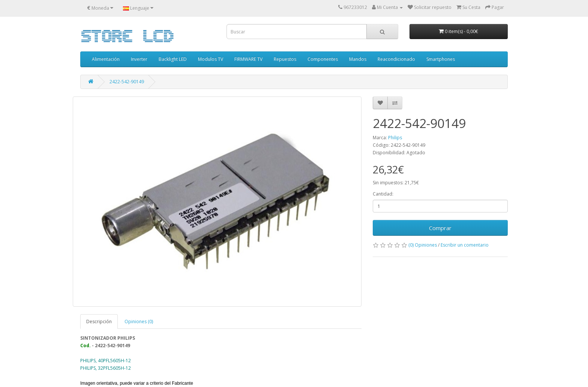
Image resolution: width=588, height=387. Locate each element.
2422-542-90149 (127, 82)
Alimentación (106, 59)
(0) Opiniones (423, 245)
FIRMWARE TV (248, 59)
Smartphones (441, 59)
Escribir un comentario (465, 245)
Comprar (440, 228)
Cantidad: (383, 194)
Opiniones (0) (139, 321)
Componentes (323, 59)
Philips (395, 138)
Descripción (99, 321)
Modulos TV (211, 59)
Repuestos (285, 59)
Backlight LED (173, 59)
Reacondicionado (396, 59)
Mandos (358, 59)
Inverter (139, 59)
